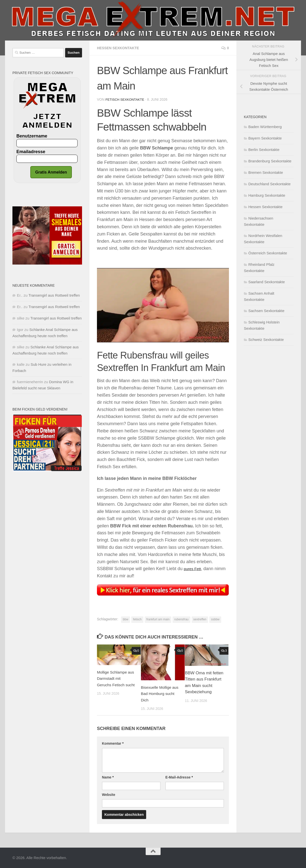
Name (108, 777)
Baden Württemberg (265, 127)
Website (109, 794)
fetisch (137, 619)
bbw (126, 619)
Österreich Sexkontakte (268, 253)
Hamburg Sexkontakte (267, 195)
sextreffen (200, 619)
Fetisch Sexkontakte (126, 99)
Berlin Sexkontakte (264, 150)
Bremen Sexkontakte (266, 172)
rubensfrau (181, 619)
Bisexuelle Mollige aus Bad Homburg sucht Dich (158, 693)
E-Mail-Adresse (179, 777)
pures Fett (194, 568)
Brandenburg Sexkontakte (270, 161)
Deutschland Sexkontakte (269, 184)
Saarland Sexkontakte (267, 282)
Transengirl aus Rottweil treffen (54, 295)
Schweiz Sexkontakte (266, 340)
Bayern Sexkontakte (265, 138)
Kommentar (113, 743)
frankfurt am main (158, 619)
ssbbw (215, 619)
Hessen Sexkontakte (121, 48)
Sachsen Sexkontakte (266, 311)
